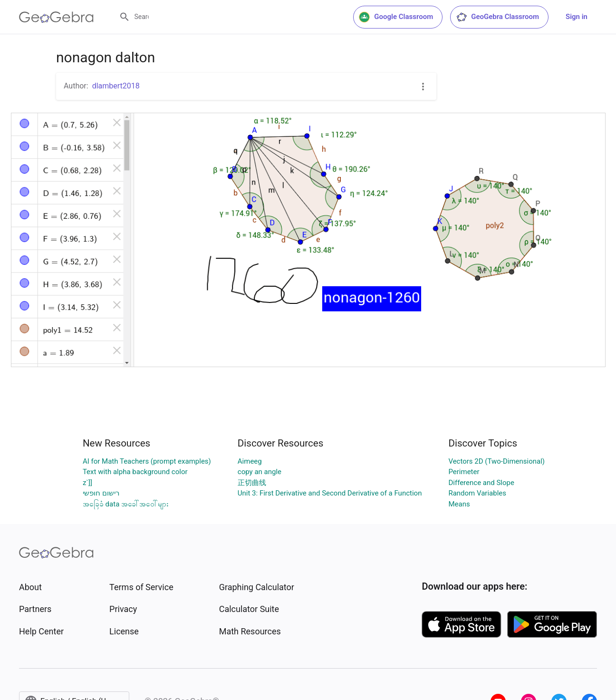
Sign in (577, 17)
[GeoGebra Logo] (56, 17)
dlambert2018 (116, 86)
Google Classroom (396, 17)
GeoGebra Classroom (497, 17)
